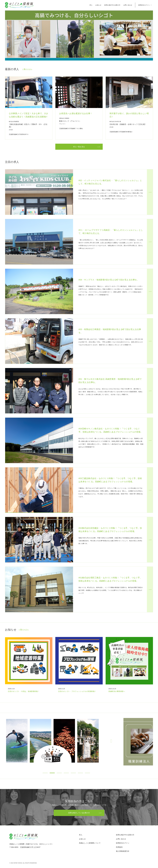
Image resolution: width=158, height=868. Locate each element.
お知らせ (98, 5)
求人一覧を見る (79, 147)
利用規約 (119, 847)
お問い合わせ (128, 5)
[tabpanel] (64, 741)
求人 (91, 5)
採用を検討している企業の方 (79, 813)
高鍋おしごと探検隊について (90, 843)
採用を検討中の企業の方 (112, 5)
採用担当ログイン (145, 5)
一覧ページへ (27, 69)
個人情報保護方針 (123, 851)
